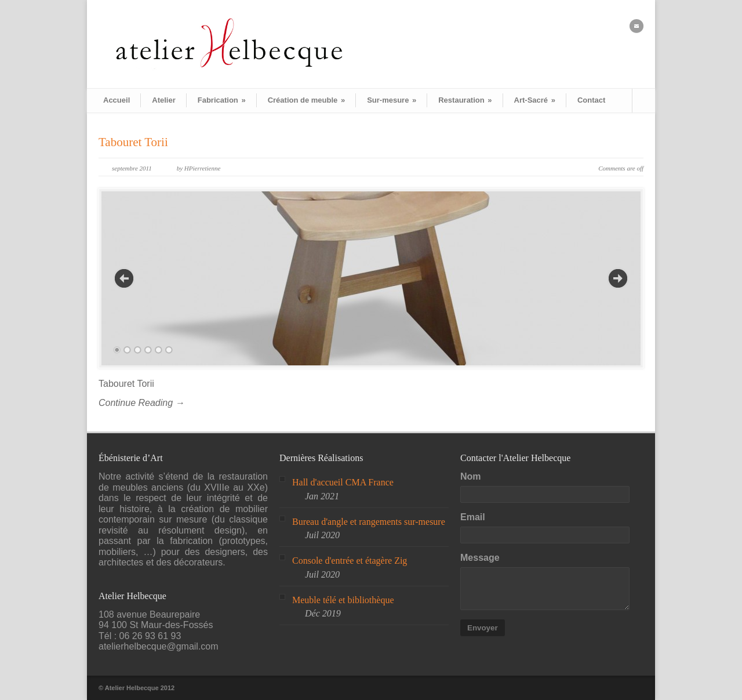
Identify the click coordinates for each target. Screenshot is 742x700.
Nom (471, 476)
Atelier (163, 100)
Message (480, 558)
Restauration (465, 100)
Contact (591, 100)
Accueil (117, 100)
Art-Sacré (535, 100)
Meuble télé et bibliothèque (343, 600)
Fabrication (222, 100)
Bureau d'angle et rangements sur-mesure (369, 522)
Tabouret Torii (133, 142)
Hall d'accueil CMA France (343, 482)
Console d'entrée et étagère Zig (350, 561)
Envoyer (483, 628)
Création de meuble (306, 100)
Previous (124, 278)
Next (618, 278)
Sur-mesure (392, 100)
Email (473, 517)
